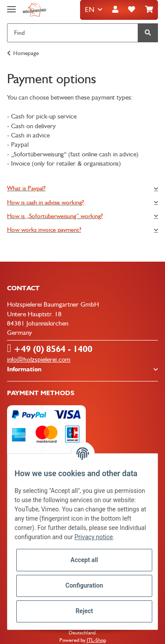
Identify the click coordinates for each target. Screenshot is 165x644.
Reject (84, 611)
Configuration (84, 585)
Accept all (84, 560)
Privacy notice (93, 537)
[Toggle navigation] (11, 6)
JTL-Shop (96, 640)
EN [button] (90, 9)
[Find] (73, 33)
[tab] (82, 188)
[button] (115, 10)
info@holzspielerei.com (39, 359)
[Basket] (149, 10)
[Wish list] (132, 10)
